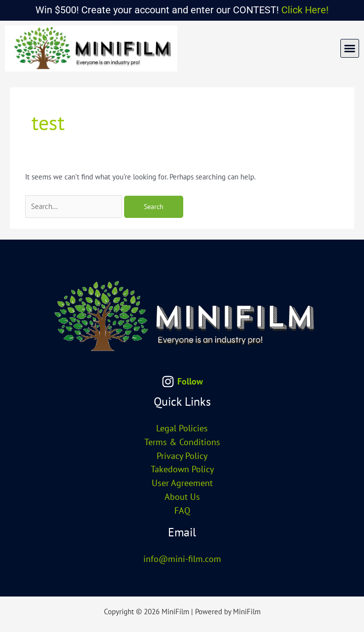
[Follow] (182, 382)
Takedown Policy (182, 469)
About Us (182, 497)
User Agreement (182, 483)
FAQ (182, 510)
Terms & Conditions (182, 442)
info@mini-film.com (182, 559)
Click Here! (305, 10)
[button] (350, 48)
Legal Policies (182, 428)
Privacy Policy (182, 456)
